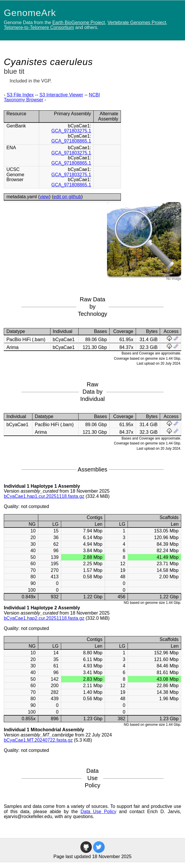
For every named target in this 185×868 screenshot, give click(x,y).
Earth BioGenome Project (78, 22)
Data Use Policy (99, 812)
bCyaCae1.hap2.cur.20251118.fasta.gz (44, 618)
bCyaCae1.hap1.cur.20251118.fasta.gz (44, 496)
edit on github (67, 197)
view (44, 197)
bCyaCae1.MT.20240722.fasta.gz (38, 740)
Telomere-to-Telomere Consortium (39, 27)
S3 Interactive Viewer (61, 95)
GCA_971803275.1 (71, 131)
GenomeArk (30, 13)
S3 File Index (20, 95)
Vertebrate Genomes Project (137, 22)
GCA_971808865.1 (71, 141)
